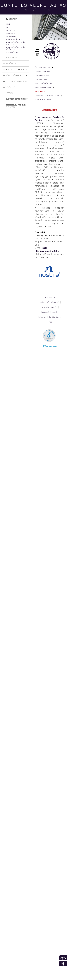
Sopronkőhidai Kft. (44, 100)
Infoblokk (63, 964)
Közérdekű (10, 87)
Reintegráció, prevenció (16, 70)
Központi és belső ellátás (17, 75)
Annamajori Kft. (43, 72)
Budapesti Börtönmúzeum (17, 99)
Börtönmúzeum (12, 52)
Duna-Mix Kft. (41, 80)
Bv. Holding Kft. (12, 36)
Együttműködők (55, 317)
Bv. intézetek (11, 30)
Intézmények (11, 33)
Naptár (37, 55)
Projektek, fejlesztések (17, 81)
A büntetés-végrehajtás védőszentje (15, 48)
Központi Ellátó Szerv (15, 39)
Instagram (42, 317)
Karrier (9, 93)
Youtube (55, 312)
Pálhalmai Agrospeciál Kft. (48, 96)
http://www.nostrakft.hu (47, 251)
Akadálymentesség (50, 307)
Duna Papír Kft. (42, 76)
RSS (50, 322)
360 (63, 958)
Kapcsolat (45, 312)
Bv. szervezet (12, 19)
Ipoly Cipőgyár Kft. (44, 84)
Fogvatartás (11, 58)
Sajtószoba (11, 64)
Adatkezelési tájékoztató (50, 302)
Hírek (8, 24)
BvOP (8, 27)
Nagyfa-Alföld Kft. (44, 88)
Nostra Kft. (41, 92)
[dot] (44, 248)
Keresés (65, 10)
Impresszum (50, 297)
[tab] (16, 19)
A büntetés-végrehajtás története (15, 43)
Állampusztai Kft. (43, 68)
